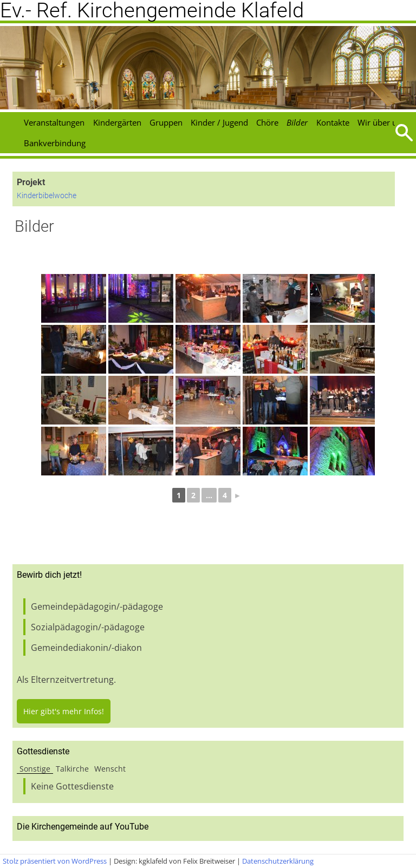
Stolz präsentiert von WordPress (55, 861)
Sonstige (35, 769)
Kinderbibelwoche (47, 196)
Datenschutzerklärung (278, 861)
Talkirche (72, 769)
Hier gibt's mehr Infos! (64, 711)
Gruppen (166, 122)
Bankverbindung (55, 143)
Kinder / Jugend (219, 122)
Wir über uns (382, 122)
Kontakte (333, 122)
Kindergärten (117, 122)
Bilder (297, 122)
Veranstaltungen (54, 122)
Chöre (267, 122)
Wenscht (110, 769)
